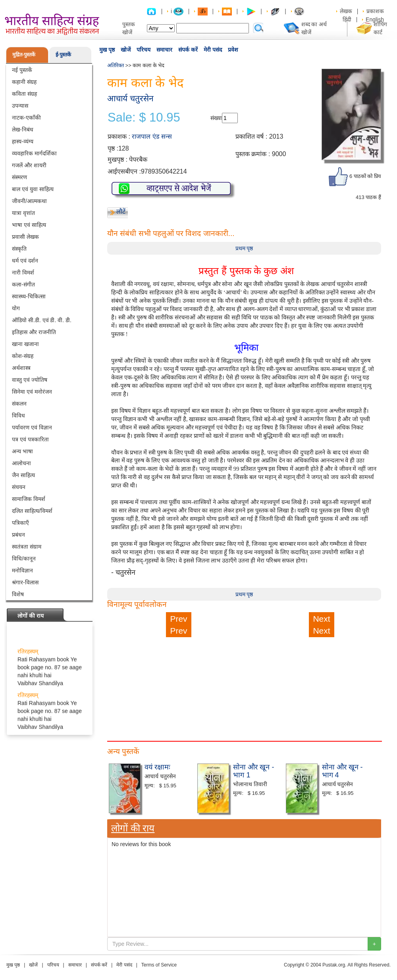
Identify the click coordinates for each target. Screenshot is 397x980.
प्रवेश (233, 50)
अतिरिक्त (116, 65)
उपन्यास (20, 106)
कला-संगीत (23, 284)
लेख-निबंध (23, 130)
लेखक (346, 11)
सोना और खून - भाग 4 (342, 771)
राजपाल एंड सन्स (152, 136)
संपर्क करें (188, 50)
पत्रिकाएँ (20, 523)
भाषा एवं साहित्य (29, 225)
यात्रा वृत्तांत (23, 213)
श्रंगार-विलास (25, 582)
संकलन (19, 404)
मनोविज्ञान (22, 570)
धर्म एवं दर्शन (25, 261)
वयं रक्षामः (157, 767)
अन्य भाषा (22, 451)
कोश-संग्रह (23, 356)
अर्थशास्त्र (21, 368)
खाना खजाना (25, 344)
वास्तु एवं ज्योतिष (30, 380)
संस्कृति (19, 249)
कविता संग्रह (24, 94)
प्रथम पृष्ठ (244, 248)
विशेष (18, 594)
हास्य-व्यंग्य (23, 141)
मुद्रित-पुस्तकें (24, 55)
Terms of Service (159, 965)
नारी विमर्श (23, 273)
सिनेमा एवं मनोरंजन (32, 392)
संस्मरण (19, 177)
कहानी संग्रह (24, 82)
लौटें (121, 212)
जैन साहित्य (23, 475)
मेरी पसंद (213, 50)
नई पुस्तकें (22, 70)
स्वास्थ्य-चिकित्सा (29, 296)
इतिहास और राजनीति (34, 332)
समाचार (164, 50)
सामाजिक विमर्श (29, 499)
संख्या (216, 118)
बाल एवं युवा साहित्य (33, 189)
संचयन (19, 487)
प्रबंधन (18, 535)
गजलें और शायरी (29, 165)
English (375, 19)
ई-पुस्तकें (63, 55)
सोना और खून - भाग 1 (253, 771)
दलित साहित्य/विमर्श (32, 511)
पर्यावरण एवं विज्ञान (32, 427)
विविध (18, 416)
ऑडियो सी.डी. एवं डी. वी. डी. (42, 320)
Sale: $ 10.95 (144, 118)
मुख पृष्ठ (107, 50)
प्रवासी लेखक (25, 237)
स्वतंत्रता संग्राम (27, 547)
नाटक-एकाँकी (26, 118)
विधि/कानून (24, 559)
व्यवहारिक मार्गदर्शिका (34, 153)
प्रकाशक (375, 11)
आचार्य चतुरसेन (130, 98)
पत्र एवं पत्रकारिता (30, 439)
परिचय (144, 50)
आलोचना (21, 463)
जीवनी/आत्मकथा (29, 201)
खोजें (126, 50)
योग (16, 308)
